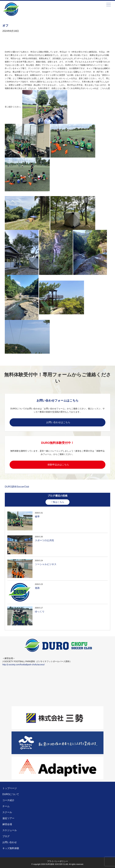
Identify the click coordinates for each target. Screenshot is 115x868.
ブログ (6, 836)
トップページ (10, 788)
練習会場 (7, 824)
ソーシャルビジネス (46, 564)
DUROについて (11, 794)
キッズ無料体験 (11, 848)
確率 (37, 517)
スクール (7, 812)
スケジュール (10, 830)
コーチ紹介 (8, 800)
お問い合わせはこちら (58, 422)
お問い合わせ (10, 842)
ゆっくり (40, 612)
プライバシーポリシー (57, 861)
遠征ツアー (8, 818)
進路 (37, 588)
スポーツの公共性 (44, 540)
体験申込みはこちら (58, 465)
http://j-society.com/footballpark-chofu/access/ (24, 665)
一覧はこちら (57, 502)
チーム (6, 806)
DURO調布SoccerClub (17, 487)
